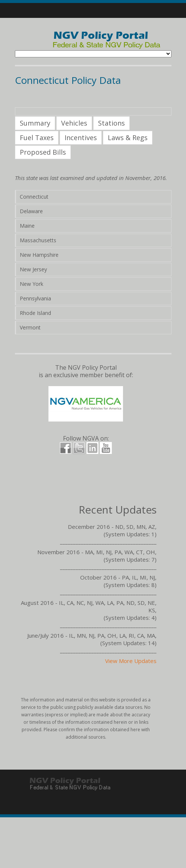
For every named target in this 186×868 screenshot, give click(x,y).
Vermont (30, 327)
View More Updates (131, 661)
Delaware (31, 211)
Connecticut (34, 197)
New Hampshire (39, 255)
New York (31, 284)
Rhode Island (35, 313)
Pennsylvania (35, 298)
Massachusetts (38, 240)
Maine (27, 226)
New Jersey (33, 269)
